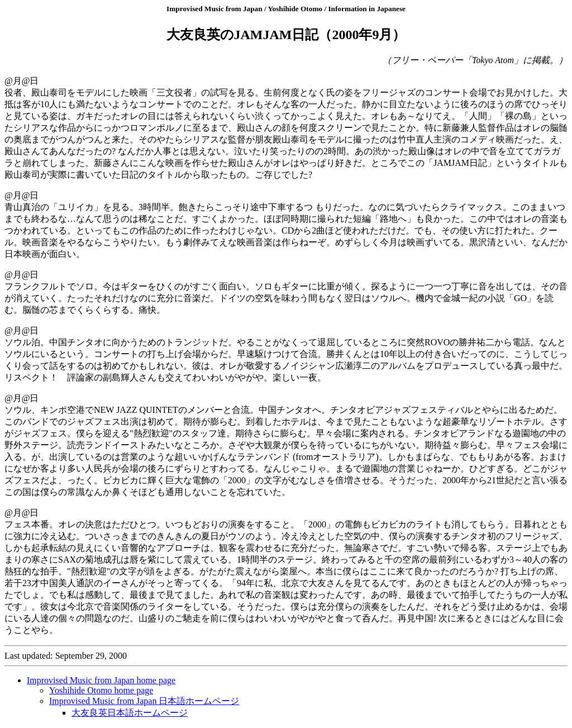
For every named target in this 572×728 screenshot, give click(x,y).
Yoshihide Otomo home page (101, 690)
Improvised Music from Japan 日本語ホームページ (144, 701)
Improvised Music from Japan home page (101, 680)
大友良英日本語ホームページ (130, 713)
